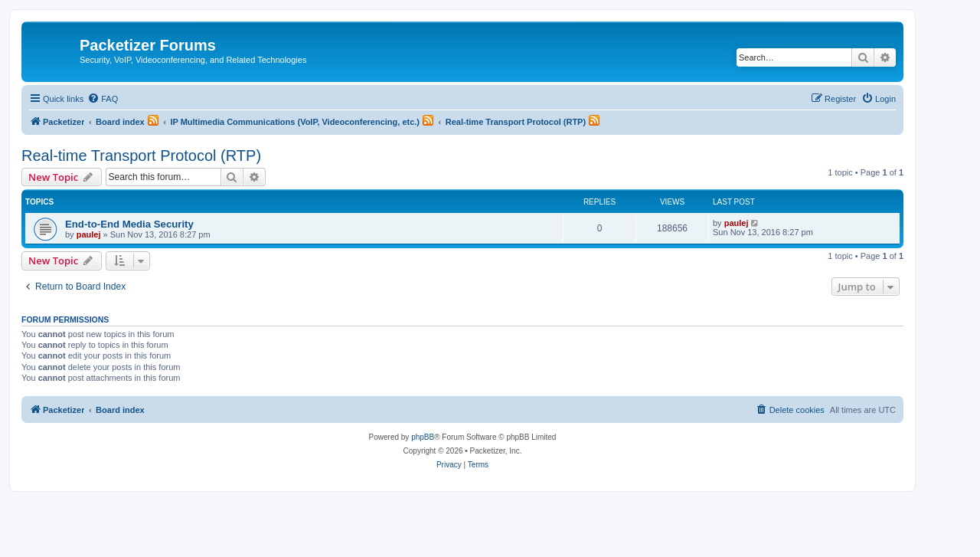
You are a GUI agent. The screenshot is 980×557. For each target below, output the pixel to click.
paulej (89, 234)
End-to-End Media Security (129, 224)
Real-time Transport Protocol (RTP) (141, 156)
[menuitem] (103, 99)
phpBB (423, 437)
